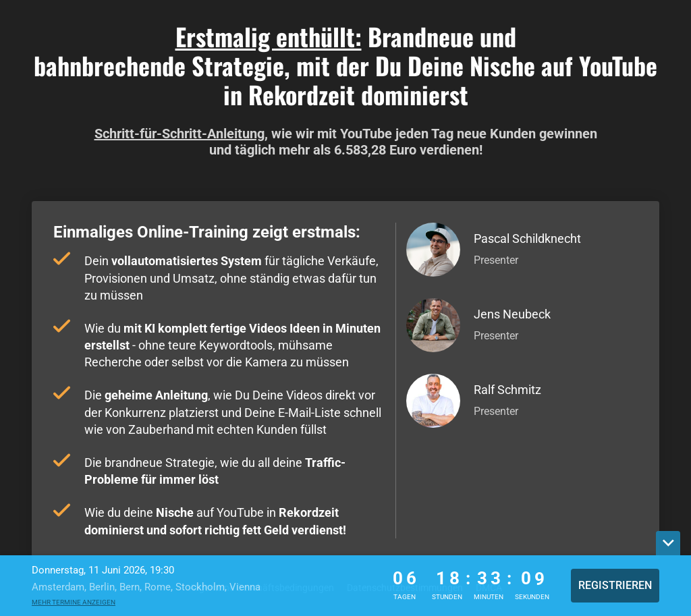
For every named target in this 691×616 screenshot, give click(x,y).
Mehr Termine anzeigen (74, 602)
